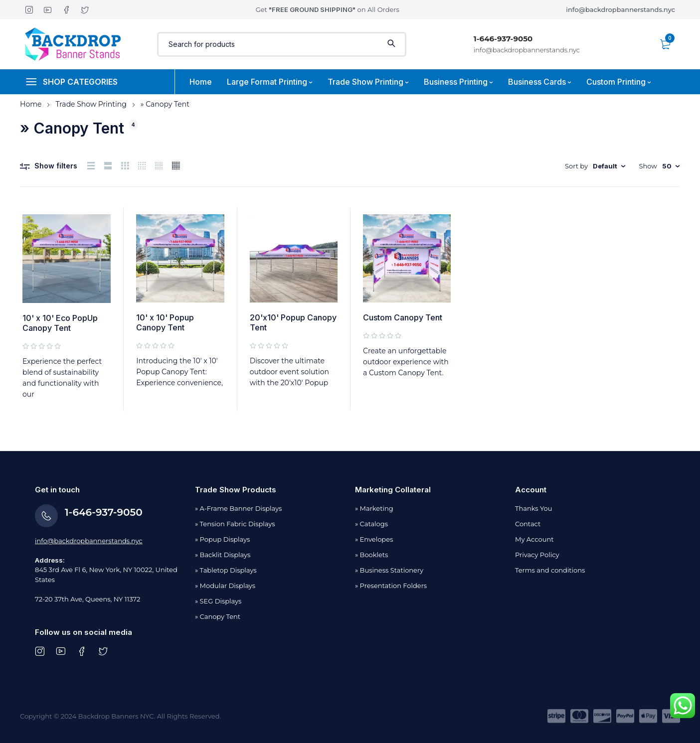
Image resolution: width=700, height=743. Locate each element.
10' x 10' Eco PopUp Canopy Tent (60, 323)
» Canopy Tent (218, 616)
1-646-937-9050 (503, 39)
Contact (528, 524)
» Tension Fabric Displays (235, 524)
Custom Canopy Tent (403, 317)
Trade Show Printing (91, 104)
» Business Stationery (389, 570)
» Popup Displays (222, 539)
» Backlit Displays (223, 555)
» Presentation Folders (391, 586)
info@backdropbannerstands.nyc (620, 9)
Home (31, 104)
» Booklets (371, 555)
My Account (534, 539)
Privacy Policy (537, 555)
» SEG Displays (218, 601)
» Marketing (374, 508)
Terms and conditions (550, 570)
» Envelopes (374, 539)
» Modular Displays (225, 586)
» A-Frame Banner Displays (238, 508)
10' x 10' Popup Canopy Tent (165, 322)
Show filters (56, 166)
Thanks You (533, 508)
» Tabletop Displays (226, 570)
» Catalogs (371, 524)
